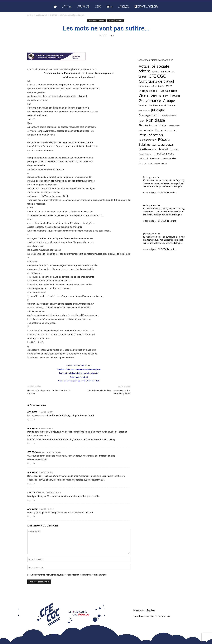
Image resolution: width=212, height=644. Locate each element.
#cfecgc (157, 186)
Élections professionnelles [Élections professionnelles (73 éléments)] (163, 158)
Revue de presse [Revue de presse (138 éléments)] (166, 130)
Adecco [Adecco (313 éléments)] (144, 71)
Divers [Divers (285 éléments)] (144, 95)
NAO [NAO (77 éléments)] (141, 121)
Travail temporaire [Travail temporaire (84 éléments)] (164, 154)
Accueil (30, 15)
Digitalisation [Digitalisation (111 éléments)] (169, 91)
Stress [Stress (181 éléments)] (174, 149)
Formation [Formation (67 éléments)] (175, 96)
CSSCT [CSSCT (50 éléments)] (169, 86)
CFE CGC (53, 15)
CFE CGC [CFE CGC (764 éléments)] (157, 76)
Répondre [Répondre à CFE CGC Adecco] (31, 464)
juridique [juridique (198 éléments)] (158, 110)
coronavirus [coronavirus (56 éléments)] (144, 86)
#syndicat (178, 183)
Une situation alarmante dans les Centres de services (49, 392)
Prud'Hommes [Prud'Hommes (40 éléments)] (174, 126)
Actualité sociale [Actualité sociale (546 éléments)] (154, 66)
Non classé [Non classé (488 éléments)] (155, 120)
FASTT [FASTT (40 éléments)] (166, 96)
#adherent (167, 186)
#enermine (148, 186)
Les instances (42, 15)
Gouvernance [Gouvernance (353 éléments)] (150, 101)
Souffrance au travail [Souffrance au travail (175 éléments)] (153, 149)
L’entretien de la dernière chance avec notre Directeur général (109, 392)
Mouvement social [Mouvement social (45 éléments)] (168, 116)
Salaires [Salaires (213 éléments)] (144, 144)
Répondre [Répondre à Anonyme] (31, 419)
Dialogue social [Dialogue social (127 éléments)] (149, 91)
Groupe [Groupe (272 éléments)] (169, 101)
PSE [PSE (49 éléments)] (140, 130)
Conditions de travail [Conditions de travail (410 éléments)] (156, 81)
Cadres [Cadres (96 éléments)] (143, 77)
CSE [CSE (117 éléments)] (154, 86)
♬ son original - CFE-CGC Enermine (159, 193)
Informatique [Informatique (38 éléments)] (144, 111)
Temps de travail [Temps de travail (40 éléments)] (145, 154)
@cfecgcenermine (151, 177)
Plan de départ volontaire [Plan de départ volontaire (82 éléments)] (152, 125)
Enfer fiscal (120, 21)
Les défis (111, 21)
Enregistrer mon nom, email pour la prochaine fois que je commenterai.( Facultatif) (69, 575)
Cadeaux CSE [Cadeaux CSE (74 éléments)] (168, 71)
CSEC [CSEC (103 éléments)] (161, 86)
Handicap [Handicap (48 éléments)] (143, 105)
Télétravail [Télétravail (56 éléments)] (143, 158)
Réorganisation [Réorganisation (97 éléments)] (147, 140)
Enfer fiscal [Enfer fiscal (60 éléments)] (156, 96)
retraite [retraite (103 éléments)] (148, 130)
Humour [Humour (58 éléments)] (172, 105)
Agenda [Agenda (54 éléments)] (156, 71)
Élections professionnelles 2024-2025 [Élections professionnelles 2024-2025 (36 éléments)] (153, 163)
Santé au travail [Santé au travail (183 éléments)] (163, 145)
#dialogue (177, 186)
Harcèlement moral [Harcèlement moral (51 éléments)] (157, 105)
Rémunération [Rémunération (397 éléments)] (151, 135)
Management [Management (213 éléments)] (149, 115)
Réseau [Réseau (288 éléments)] (164, 140)
